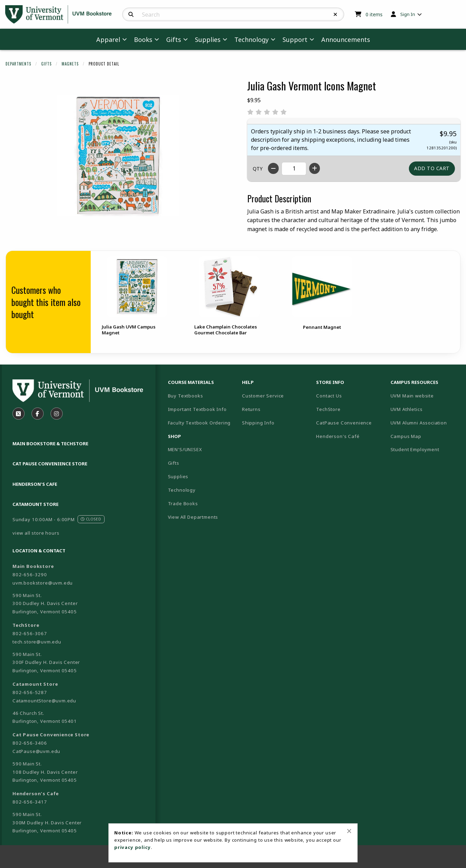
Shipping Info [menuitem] (258, 423)
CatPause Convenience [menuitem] (344, 423)
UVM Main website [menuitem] (412, 396)
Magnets (70, 64)
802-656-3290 (30, 575)
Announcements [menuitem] (346, 40)
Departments (18, 64)
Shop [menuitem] (174, 436)
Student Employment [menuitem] (415, 449)
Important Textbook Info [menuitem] (197, 409)
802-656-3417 (30, 802)
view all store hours (36, 533)
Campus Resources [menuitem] (414, 382)
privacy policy (133, 847)
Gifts (46, 64)
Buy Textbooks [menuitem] (186, 396)
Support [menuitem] (295, 40)
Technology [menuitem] (252, 40)
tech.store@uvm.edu (37, 642)
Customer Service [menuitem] (263, 396)
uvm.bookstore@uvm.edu (43, 583)
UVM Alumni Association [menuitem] (419, 423)
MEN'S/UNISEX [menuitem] (185, 449)
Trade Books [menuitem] (183, 503)
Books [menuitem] (143, 40)
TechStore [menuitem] (328, 409)
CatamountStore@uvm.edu (44, 701)
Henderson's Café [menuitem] (338, 436)
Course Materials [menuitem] (191, 382)
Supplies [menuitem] (208, 40)
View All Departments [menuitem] (193, 517)
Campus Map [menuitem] (406, 436)
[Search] (131, 15)
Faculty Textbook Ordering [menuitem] (199, 423)
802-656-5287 (30, 692)
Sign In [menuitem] (408, 14)
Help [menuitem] (248, 382)
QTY (258, 169)
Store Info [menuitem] (330, 382)
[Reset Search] (335, 15)
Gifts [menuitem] (174, 40)
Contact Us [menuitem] (329, 396)
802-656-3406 (30, 743)
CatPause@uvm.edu (36, 751)
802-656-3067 (30, 633)
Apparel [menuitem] (108, 40)
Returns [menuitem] (251, 409)
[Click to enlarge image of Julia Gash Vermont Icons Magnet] (118, 156)
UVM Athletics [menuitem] (407, 409)
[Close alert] (349, 831)
